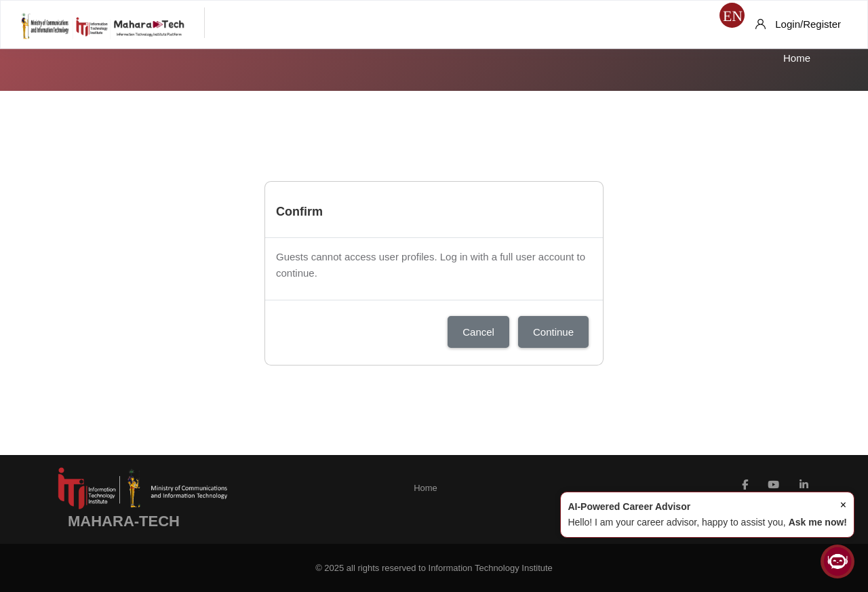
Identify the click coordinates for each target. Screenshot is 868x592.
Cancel (478, 332)
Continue (553, 332)
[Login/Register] (798, 24)
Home (797, 58)
